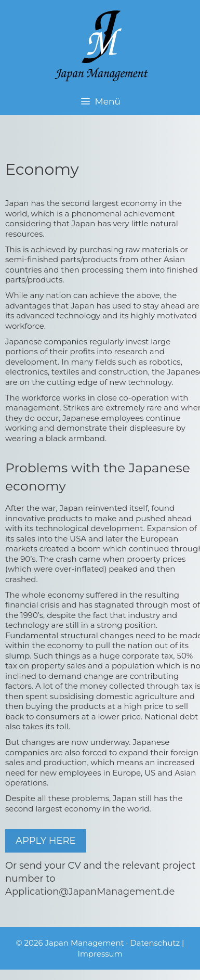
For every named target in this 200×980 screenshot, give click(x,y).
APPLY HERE (46, 841)
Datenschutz (155, 943)
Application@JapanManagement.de (90, 892)
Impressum (100, 954)
